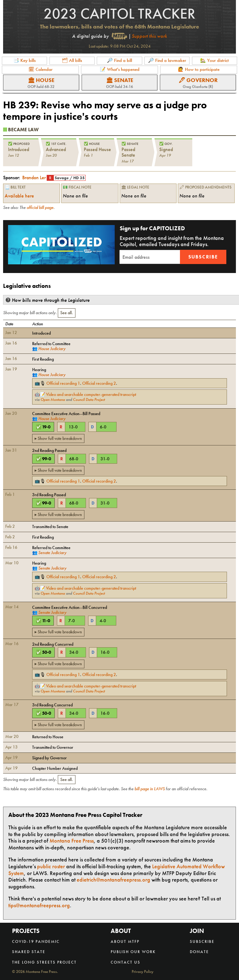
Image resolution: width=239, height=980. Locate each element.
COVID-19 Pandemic (36, 941)
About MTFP (125, 941)
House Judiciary (52, 349)
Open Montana (53, 400)
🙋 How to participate (199, 69)
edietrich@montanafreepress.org (113, 880)
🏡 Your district (214, 60)
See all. (67, 313)
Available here (19, 196)
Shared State (29, 952)
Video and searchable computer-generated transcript (91, 394)
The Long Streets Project (44, 962)
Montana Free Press (72, 841)
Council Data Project (89, 400)
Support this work (149, 36)
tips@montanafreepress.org (39, 905)
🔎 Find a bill (119, 60)
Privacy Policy (143, 972)
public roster (51, 866)
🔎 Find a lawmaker (167, 60)
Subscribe (203, 257)
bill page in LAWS (150, 789)
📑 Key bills (24, 60)
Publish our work (133, 952)
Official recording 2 (99, 383)
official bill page (40, 207)
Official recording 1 (63, 383)
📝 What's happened (120, 69)
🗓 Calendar (41, 69)
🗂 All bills (72, 60)
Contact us (126, 962)
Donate (199, 952)
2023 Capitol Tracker (119, 13)
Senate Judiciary (52, 553)
